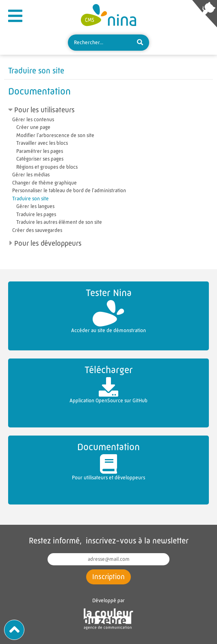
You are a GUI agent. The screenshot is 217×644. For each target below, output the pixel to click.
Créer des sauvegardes (37, 230)
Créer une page (33, 127)
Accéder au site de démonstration (108, 309)
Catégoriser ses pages (40, 159)
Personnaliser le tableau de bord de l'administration (69, 190)
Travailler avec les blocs (42, 143)
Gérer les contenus (33, 119)
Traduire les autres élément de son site (59, 222)
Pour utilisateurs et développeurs (108, 460)
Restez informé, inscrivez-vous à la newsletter (109, 541)
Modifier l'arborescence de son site (55, 135)
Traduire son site (30, 199)
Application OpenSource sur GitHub (108, 383)
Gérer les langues (35, 206)
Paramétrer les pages (40, 151)
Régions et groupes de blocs (47, 167)
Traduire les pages (36, 214)
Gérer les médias (31, 175)
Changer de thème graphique (44, 183)
